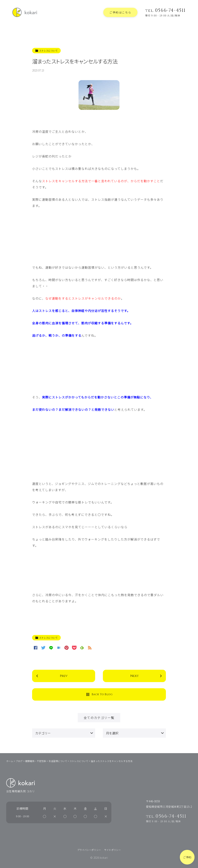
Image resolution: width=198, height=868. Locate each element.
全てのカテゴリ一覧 (99, 718)
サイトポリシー (113, 850)
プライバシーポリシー (89, 850)
